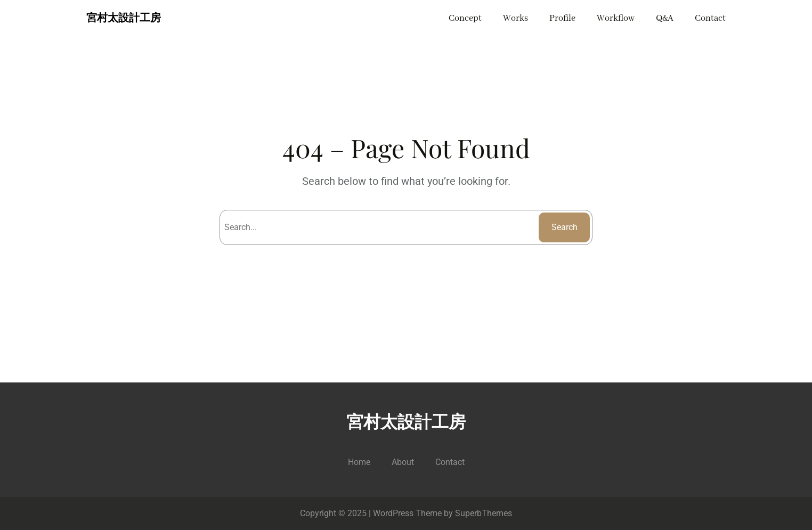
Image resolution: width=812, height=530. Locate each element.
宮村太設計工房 (124, 19)
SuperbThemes (484, 513)
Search (565, 227)
